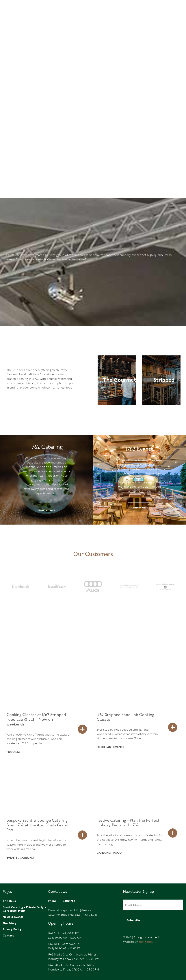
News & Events (13, 917)
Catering (174, 15)
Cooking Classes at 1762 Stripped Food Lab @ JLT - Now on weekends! (36, 720)
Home (130, 15)
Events (158, 15)
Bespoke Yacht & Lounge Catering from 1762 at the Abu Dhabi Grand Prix (37, 826)
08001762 (13, 15)
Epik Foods (146, 942)
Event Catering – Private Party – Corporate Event (24, 909)
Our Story (10, 923)
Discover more (46, 510)
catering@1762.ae (86, 915)
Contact (8, 936)
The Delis (142, 15)
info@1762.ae (83, 911)
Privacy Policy (12, 930)
